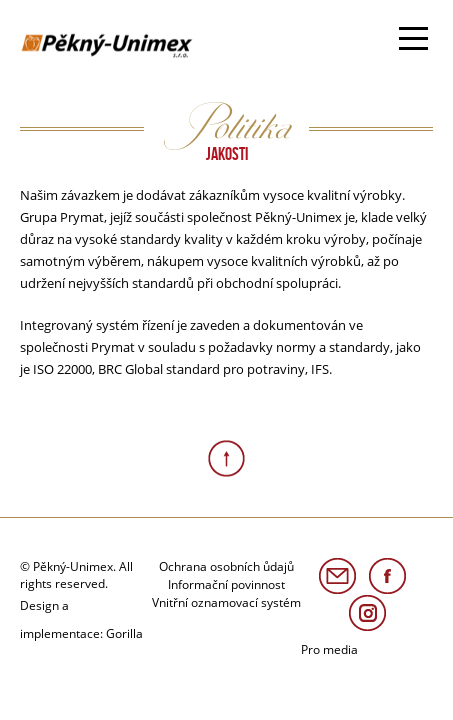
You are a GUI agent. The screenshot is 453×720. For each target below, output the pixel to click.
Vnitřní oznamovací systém (226, 602)
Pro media (329, 649)
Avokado (83, 41)
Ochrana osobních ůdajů (226, 566)
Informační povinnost (226, 584)
